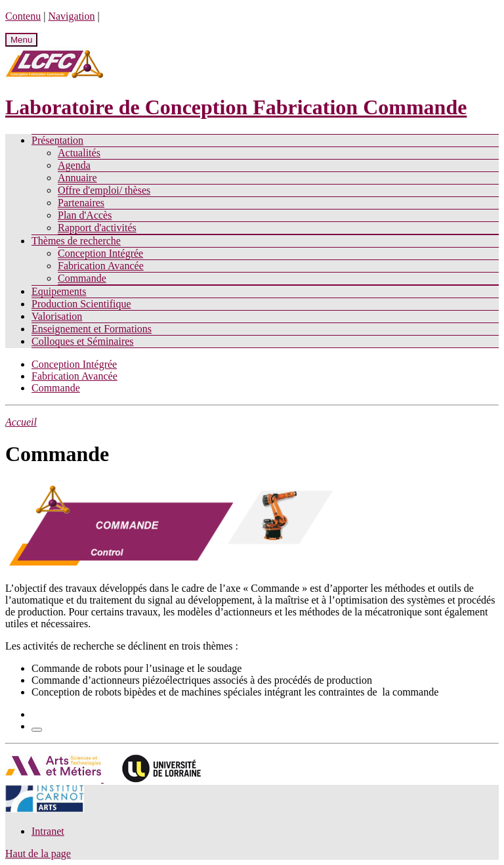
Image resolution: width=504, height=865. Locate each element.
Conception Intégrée (100, 253)
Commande (82, 278)
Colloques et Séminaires (83, 341)
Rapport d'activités (97, 228)
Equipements (59, 291)
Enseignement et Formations (92, 329)
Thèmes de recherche (76, 241)
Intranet (48, 831)
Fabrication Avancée (101, 266)
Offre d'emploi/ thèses (104, 190)
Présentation (57, 140)
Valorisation (57, 316)
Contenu (23, 16)
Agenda (74, 165)
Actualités (79, 153)
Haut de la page (38, 854)
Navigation (71, 16)
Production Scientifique (81, 304)
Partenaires (81, 203)
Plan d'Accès (85, 215)
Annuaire (77, 178)
